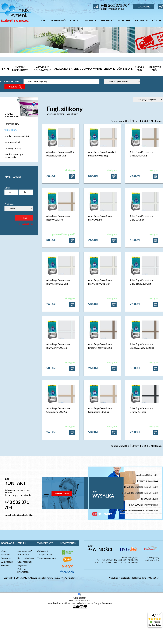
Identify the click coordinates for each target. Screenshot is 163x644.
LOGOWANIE (144, 7)
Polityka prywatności (24, 570)
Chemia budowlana (55, 114)
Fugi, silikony (72, 114)
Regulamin (23, 565)
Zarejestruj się (44, 554)
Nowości (5, 554)
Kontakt (5, 565)
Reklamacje (23, 554)
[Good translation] (76, 607)
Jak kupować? (25, 551)
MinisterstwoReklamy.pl (130, 578)
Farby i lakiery (12, 124)
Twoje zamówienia (47, 558)
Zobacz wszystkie (120, 121)
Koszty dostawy (26, 558)
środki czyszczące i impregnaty (14, 156)
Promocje (6, 558)
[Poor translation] (83, 607)
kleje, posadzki (12, 142)
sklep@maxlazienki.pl (113, 9)
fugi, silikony (11, 130)
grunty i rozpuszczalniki (17, 136)
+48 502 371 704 (115, 5)
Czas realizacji (25, 562)
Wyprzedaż (7, 562)
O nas (4, 551)
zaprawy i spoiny (13, 148)
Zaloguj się (43, 551)
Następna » (157, 121)
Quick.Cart (154, 578)
